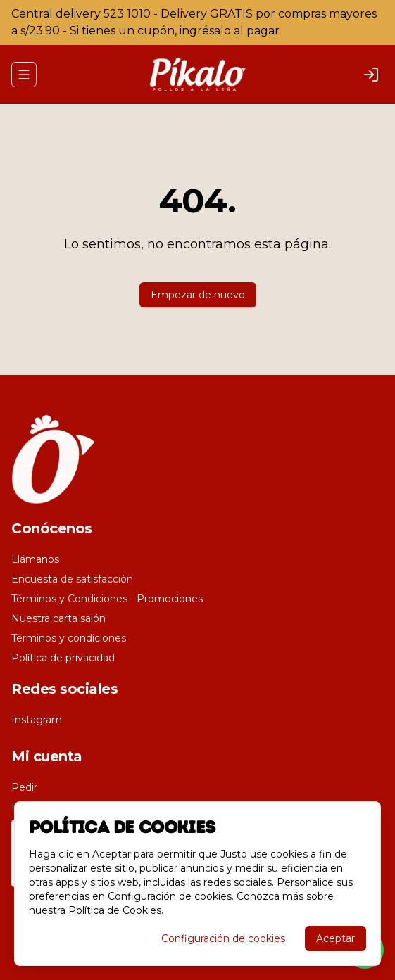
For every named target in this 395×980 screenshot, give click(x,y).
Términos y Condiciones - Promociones (107, 599)
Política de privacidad (63, 658)
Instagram (37, 720)
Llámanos (35, 559)
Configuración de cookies (223, 938)
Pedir (24, 787)
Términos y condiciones (69, 638)
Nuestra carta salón (58, 618)
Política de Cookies (115, 910)
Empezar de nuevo (198, 295)
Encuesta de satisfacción (72, 579)
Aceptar (336, 938)
